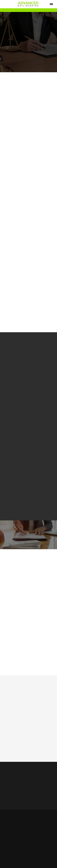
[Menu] (51, 4)
